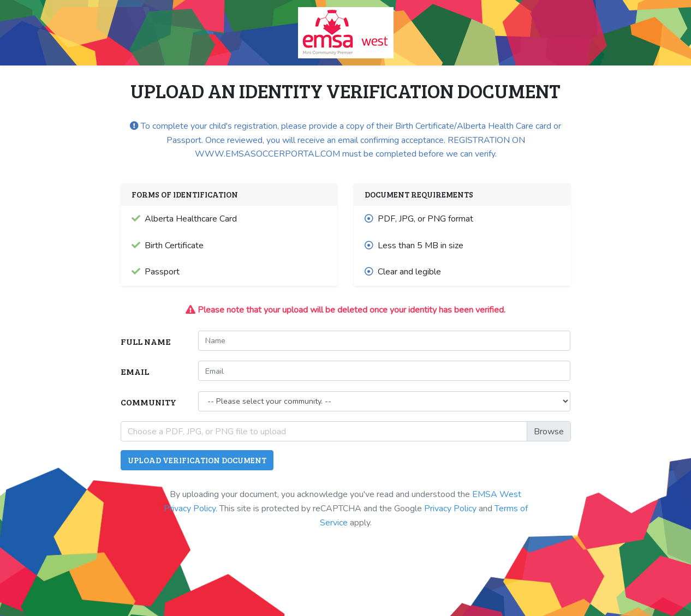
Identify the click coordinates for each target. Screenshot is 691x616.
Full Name (146, 341)
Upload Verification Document (197, 460)
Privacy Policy (450, 509)
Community (148, 402)
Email (135, 371)
